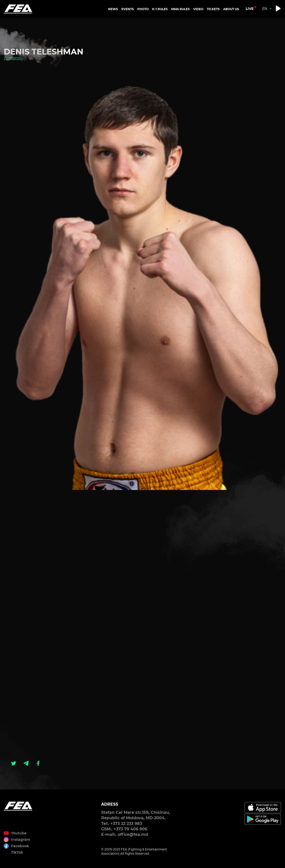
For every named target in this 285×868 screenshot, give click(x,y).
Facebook (20, 846)
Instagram (21, 840)
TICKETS (213, 9)
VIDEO (198, 9)
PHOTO (143, 9)
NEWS (113, 9)
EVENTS (128, 9)
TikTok (17, 852)
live (250, 9)
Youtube (19, 833)
